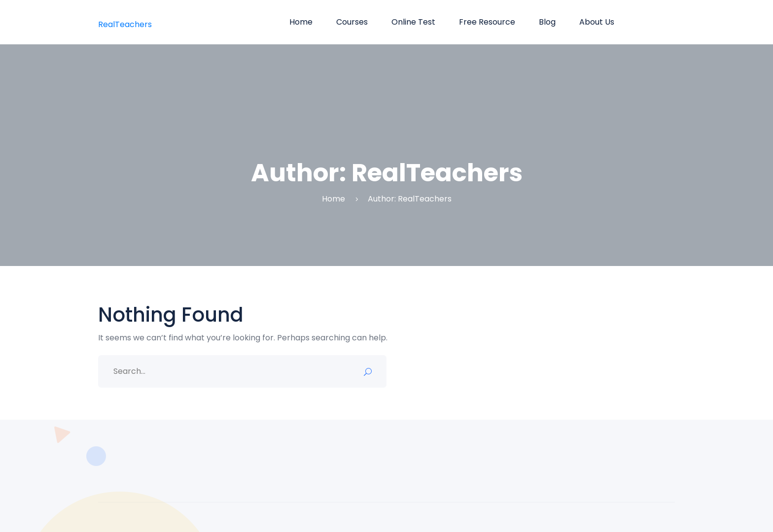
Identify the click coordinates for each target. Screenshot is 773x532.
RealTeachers (125, 24)
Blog (547, 22)
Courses (352, 22)
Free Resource (487, 22)
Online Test (413, 22)
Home (301, 22)
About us (597, 22)
